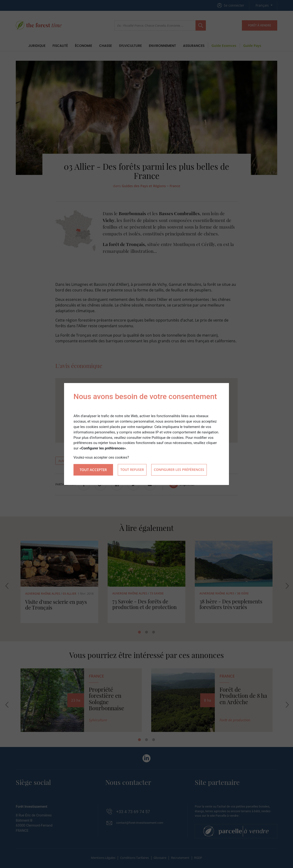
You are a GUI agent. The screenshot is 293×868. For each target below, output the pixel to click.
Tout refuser (132, 470)
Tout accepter (93, 470)
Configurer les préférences (179, 470)
